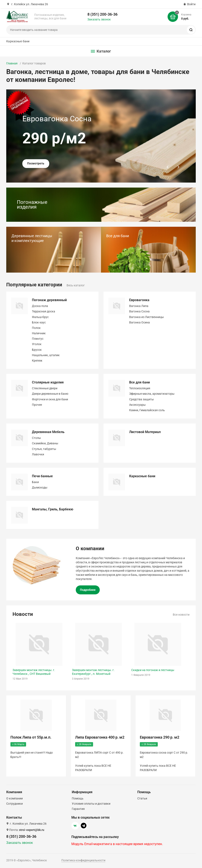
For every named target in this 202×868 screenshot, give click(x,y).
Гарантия (78, 809)
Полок (36, 328)
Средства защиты (141, 399)
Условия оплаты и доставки (91, 804)
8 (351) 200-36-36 (102, 14)
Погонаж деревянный (49, 300)
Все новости (181, 615)
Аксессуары (137, 405)
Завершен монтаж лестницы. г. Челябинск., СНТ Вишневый (34, 672)
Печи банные (42, 476)
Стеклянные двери (45, 388)
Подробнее (88, 590)
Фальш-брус (40, 317)
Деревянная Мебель (48, 432)
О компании (15, 798)
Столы (36, 438)
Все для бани (140, 382)
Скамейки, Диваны (45, 443)
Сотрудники (15, 804)
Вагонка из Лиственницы (146, 317)
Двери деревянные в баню (50, 394)
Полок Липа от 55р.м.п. (31, 737)
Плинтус (38, 339)
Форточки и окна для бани (50, 399)
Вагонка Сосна (139, 311)
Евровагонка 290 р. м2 (160, 737)
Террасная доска (44, 311)
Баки (35, 482)
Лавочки (38, 454)
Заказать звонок (99, 19)
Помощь (78, 798)
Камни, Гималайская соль (147, 410)
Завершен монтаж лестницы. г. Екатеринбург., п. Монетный (93, 672)
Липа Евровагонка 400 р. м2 (100, 737)
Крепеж (37, 361)
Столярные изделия (48, 382)
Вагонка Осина (140, 322)
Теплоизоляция (140, 388)
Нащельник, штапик (46, 355)
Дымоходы (40, 487)
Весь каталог (76, 285)
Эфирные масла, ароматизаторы (152, 394)
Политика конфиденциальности (83, 860)
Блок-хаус (39, 322)
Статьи (142, 798)
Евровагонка (139, 300)
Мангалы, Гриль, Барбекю (53, 509)
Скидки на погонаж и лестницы (153, 670)
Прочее (37, 405)
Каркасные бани (18, 41)
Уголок (37, 344)
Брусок (37, 350)
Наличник (39, 333)
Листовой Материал (145, 432)
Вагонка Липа (139, 306)
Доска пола (40, 306)
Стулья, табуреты (44, 449)
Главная (12, 63)
